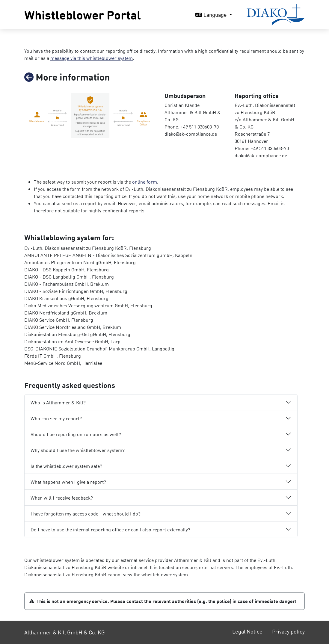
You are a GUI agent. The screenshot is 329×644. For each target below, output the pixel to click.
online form (145, 182)
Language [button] (212, 15)
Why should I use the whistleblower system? (78, 450)
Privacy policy (288, 631)
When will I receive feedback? (62, 498)
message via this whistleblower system (92, 58)
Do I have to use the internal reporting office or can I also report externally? (110, 529)
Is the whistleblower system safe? (66, 466)
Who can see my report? (56, 418)
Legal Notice (247, 631)
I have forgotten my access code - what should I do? (86, 514)
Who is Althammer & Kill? (58, 402)
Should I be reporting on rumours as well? (76, 434)
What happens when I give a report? (68, 482)
